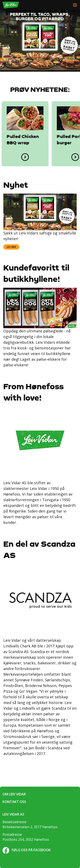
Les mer (11, 247)
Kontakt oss (14, 802)
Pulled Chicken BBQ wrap (23, 140)
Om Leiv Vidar (14, 794)
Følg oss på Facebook (27, 850)
